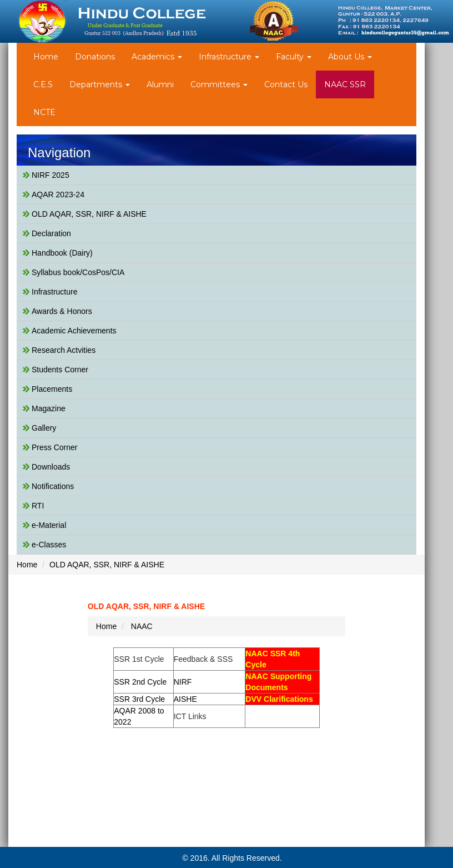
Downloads (51, 467)
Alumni (160, 84)
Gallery (44, 428)
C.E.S (43, 84)
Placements (52, 389)
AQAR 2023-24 (58, 194)
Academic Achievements (74, 331)
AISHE (185, 699)
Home (46, 57)
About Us (350, 57)
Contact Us (286, 84)
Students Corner (60, 370)
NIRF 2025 (51, 175)
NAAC (142, 626)
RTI (38, 506)
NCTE (44, 112)
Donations (95, 57)
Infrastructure (229, 57)
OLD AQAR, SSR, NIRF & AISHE (89, 214)
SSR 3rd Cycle (139, 699)
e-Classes (49, 545)
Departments (100, 84)
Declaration (51, 233)
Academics (157, 57)
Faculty (294, 57)
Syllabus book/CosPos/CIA (78, 272)
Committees (219, 84)
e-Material (49, 525)
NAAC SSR (345, 84)
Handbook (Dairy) (62, 253)
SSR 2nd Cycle (140, 682)
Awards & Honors (62, 311)
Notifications (53, 486)
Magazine (49, 408)
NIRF (183, 682)
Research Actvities (64, 350)
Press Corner (54, 447)
